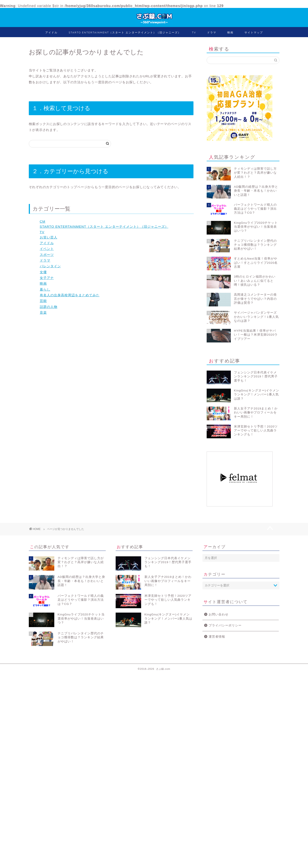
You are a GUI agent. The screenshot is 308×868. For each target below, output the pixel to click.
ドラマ (212, 32)
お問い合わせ (219, 614)
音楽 (43, 312)
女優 (43, 272)
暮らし (45, 289)
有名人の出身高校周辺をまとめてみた (70, 295)
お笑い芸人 (49, 237)
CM (43, 221)
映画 (230, 32)
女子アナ (47, 278)
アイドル (51, 32)
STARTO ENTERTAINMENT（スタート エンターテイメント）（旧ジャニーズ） (125, 32)
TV (194, 32)
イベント (47, 249)
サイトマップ (254, 32)
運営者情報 (217, 637)
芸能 (43, 301)
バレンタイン (50, 266)
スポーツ (47, 255)
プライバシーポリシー (225, 625)
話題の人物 (49, 307)
